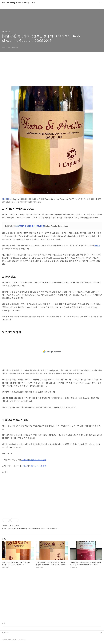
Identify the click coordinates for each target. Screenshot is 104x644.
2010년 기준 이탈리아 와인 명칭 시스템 (30, 226)
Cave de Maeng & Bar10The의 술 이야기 (18, 3)
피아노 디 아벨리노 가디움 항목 (34, 466)
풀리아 (97, 245)
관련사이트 (5, 632)
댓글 (3, 623)
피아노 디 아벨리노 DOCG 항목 (34, 460)
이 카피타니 (7, 199)
